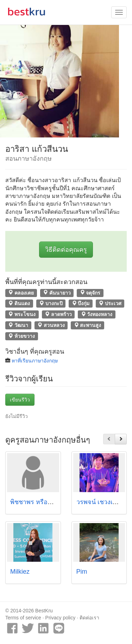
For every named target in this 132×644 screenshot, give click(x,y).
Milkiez (20, 572)
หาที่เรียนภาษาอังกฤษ (35, 361)
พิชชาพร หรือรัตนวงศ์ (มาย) (49, 502)
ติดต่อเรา (89, 618)
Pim (82, 572)
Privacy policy (61, 618)
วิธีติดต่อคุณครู (66, 250)
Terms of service (23, 618)
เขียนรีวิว (20, 400)
